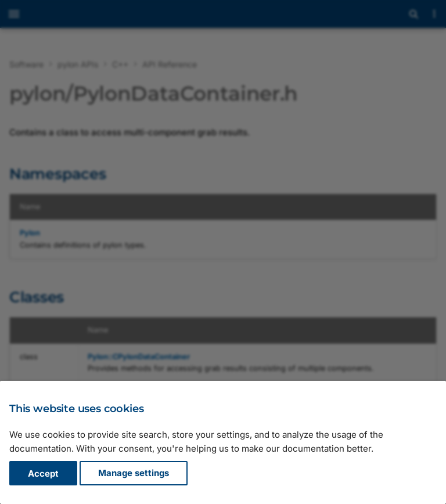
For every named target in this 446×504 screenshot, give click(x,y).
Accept (43, 473)
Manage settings (134, 473)
